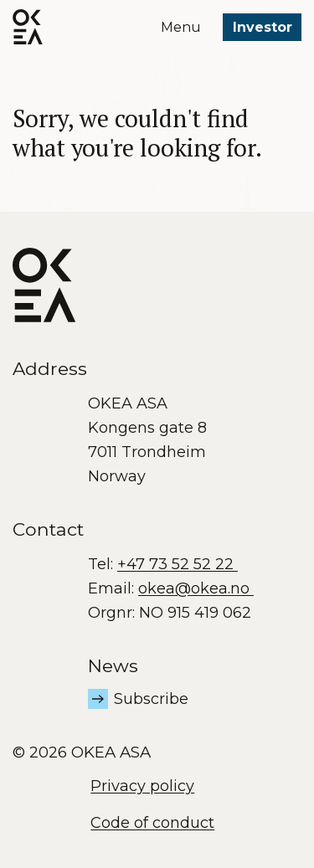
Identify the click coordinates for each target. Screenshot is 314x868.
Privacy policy (142, 786)
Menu (181, 27)
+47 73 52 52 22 (178, 564)
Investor (263, 27)
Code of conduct (152, 823)
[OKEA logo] (28, 27)
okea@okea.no (196, 588)
